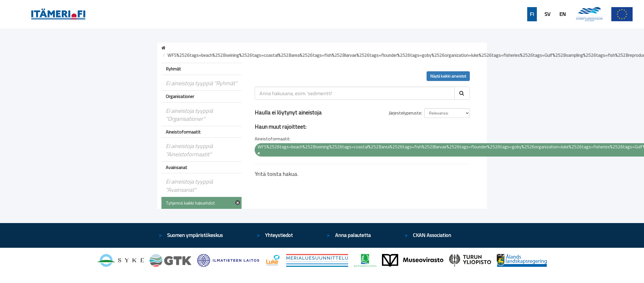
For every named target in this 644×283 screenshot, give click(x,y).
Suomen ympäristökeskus (195, 235)
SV (547, 14)
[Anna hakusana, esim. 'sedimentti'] (355, 93)
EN (563, 14)
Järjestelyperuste (405, 113)
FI (532, 14)
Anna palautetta (353, 235)
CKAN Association (432, 235)
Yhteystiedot (279, 235)
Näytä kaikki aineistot (448, 76)
